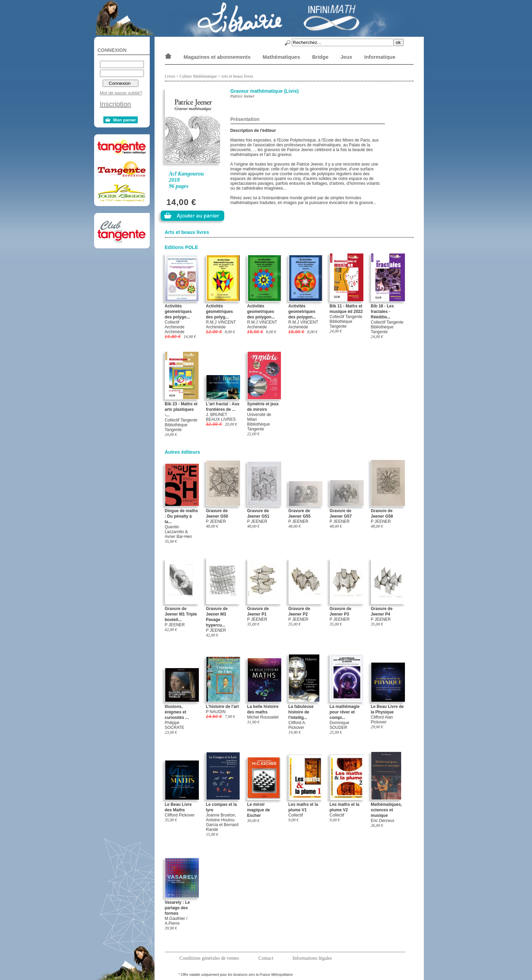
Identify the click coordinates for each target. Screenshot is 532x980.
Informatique (380, 57)
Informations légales (312, 958)
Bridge (320, 57)
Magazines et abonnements (217, 57)
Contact (266, 958)
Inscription (116, 104)
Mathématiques (281, 57)
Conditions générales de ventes (210, 958)
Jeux (346, 57)
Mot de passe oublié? (121, 93)
